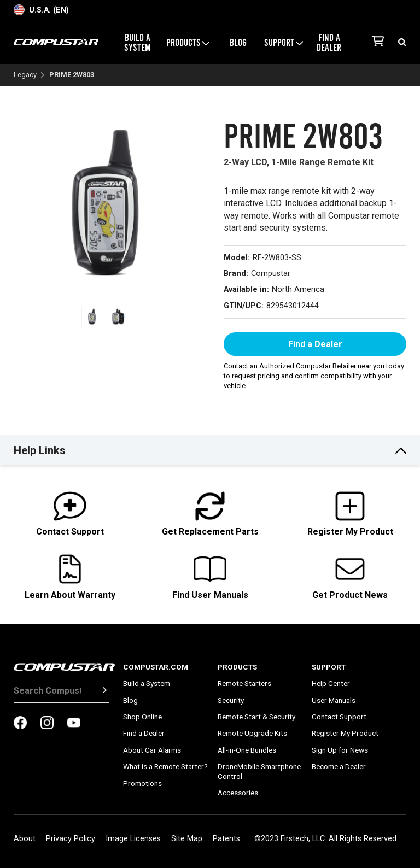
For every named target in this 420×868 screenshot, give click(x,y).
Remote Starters (244, 683)
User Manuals (334, 700)
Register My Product (345, 733)
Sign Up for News (340, 750)
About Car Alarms (152, 750)
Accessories (238, 793)
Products (188, 42)
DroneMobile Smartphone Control (259, 771)
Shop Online (142, 717)
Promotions (142, 783)
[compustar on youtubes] (74, 724)
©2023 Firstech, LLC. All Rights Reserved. (326, 839)
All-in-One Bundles (247, 750)
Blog (238, 42)
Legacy (25, 75)
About (25, 839)
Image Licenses (133, 839)
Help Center (331, 683)
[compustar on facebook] (20, 724)
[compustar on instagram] (47, 724)
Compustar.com (156, 667)
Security (231, 700)
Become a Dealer (339, 766)
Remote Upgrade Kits (252, 733)
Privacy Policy (71, 839)
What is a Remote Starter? (165, 766)
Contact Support (339, 717)
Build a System (138, 42)
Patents (226, 839)
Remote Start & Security (256, 717)
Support (284, 42)
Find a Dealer (329, 42)
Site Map (187, 839)
